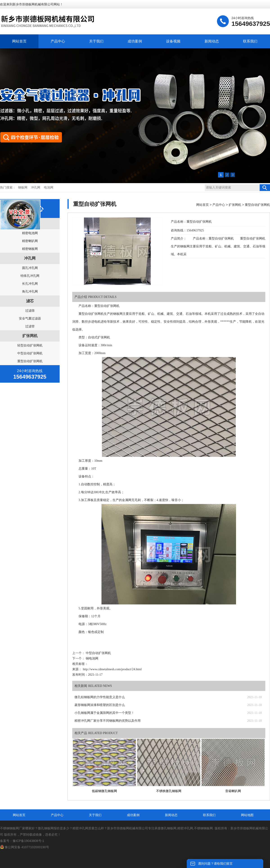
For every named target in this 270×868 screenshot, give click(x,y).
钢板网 (23, 188)
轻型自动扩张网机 (30, 345)
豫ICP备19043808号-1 (28, 841)
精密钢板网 (30, 249)
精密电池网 (30, 233)
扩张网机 (30, 336)
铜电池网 (92, 658)
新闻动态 (212, 41)
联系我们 (250, 41)
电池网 (49, 188)
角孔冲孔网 (30, 291)
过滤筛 (30, 311)
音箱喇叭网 (233, 791)
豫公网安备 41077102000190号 (25, 847)
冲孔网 (36, 188)
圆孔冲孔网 (30, 268)
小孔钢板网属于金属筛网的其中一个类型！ (104, 713)
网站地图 (247, 815)
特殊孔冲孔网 (30, 276)
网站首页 (19, 41)
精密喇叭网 (30, 241)
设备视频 (173, 41)
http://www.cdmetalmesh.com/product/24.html (112, 669)
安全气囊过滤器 (30, 318)
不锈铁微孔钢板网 (169, 791)
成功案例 (135, 41)
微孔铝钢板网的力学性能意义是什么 (100, 697)
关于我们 (96, 41)
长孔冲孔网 (30, 284)
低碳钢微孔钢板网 (104, 791)
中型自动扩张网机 (30, 353)
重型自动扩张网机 (30, 361)
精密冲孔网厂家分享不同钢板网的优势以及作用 (108, 721)
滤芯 (30, 301)
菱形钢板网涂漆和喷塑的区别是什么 (100, 705)
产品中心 (58, 41)
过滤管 (30, 326)
